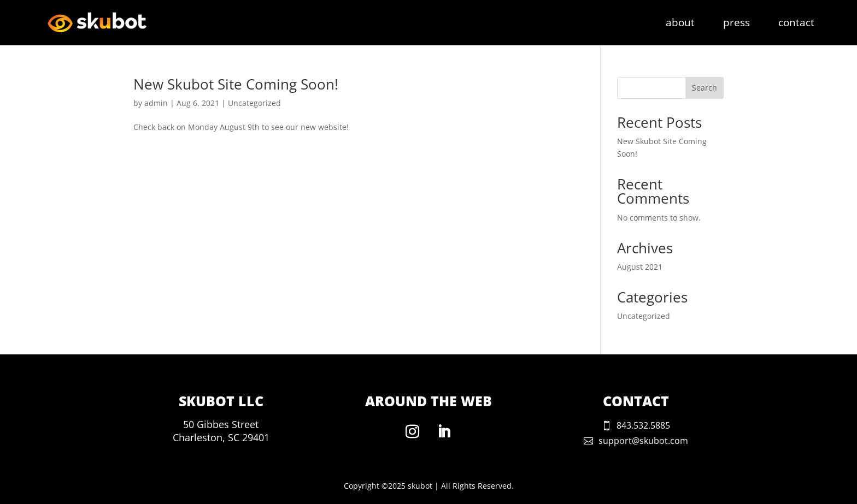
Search (705, 88)
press (736, 24)
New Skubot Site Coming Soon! (236, 84)
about (680, 24)
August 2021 (640, 267)
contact (796, 24)
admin (156, 103)
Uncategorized (254, 103)
